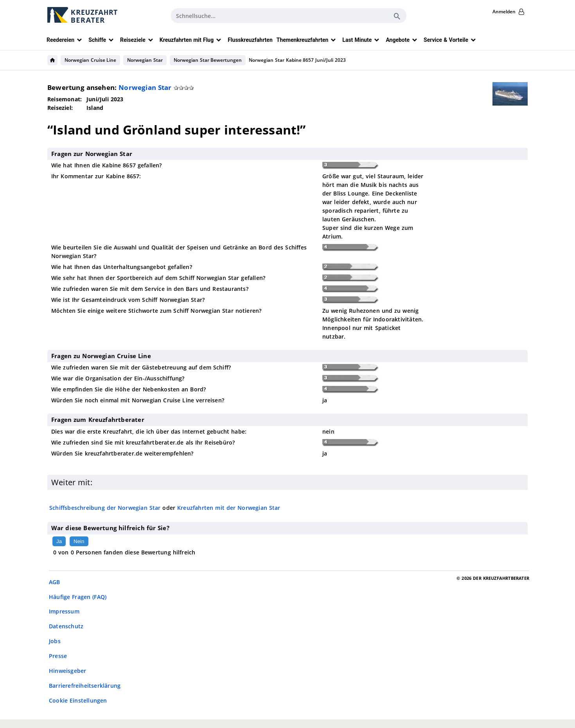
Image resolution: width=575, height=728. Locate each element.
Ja (59, 541)
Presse (58, 656)
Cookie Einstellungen (78, 700)
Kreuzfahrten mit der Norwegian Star (229, 508)
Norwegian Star (145, 60)
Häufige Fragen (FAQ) (78, 597)
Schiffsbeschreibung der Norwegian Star (105, 508)
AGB (55, 582)
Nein (79, 541)
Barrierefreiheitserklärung (85, 686)
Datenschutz (66, 626)
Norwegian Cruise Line (90, 60)
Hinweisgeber (67, 671)
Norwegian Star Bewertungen (208, 60)
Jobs (55, 641)
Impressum (64, 611)
